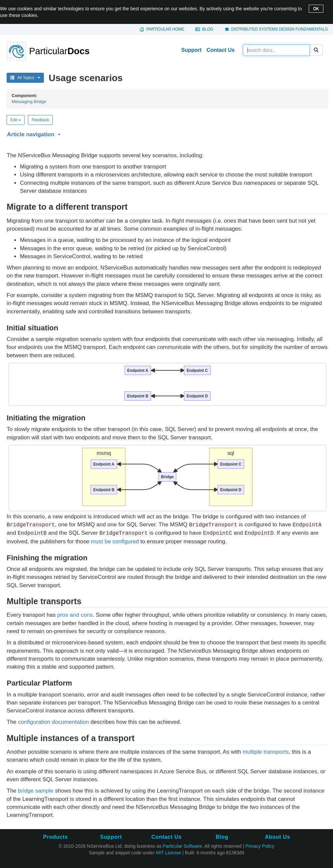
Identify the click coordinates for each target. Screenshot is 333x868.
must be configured (115, 542)
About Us (277, 837)
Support (191, 50)
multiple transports (266, 752)
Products (55, 837)
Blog (208, 29)
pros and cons (75, 615)
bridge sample (36, 791)
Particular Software (182, 846)
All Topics (25, 78)
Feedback (40, 120)
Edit (16, 120)
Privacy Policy (260, 846)
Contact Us (221, 50)
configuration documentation (54, 722)
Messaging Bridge (29, 102)
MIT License (168, 853)
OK (316, 9)
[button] (166, 133)
